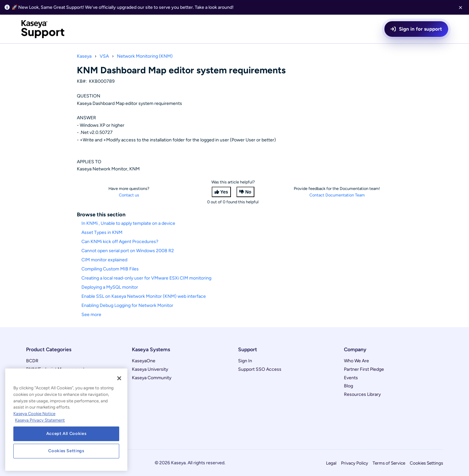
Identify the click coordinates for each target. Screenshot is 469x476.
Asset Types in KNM (102, 232)
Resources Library (362, 394)
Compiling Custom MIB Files (110, 269)
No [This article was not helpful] (248, 192)
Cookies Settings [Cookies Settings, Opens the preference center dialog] (66, 451)
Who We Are (356, 361)
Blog (348, 386)
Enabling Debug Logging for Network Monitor (127, 305)
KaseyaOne (144, 361)
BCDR (32, 361)
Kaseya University (150, 369)
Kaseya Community (152, 378)
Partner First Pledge (364, 369)
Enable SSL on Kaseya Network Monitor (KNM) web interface (144, 296)
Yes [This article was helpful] (224, 192)
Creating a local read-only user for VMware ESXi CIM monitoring (146, 278)
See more (91, 315)
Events (351, 378)
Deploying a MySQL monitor (110, 287)
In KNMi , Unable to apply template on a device (128, 223)
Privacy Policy (355, 463)
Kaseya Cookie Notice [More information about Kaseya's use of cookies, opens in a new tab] (34, 414)
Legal (331, 463)
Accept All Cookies (66, 433)
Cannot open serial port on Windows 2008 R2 (128, 251)
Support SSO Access (260, 369)
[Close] (119, 378)
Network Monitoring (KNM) (145, 56)
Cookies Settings (426, 463)
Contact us (129, 195)
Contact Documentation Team (337, 195)
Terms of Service (389, 463)
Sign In (245, 361)
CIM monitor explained (104, 260)
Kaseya (84, 56)
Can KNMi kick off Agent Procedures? (120, 242)
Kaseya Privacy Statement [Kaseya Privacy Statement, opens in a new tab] (40, 420)
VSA (104, 56)
